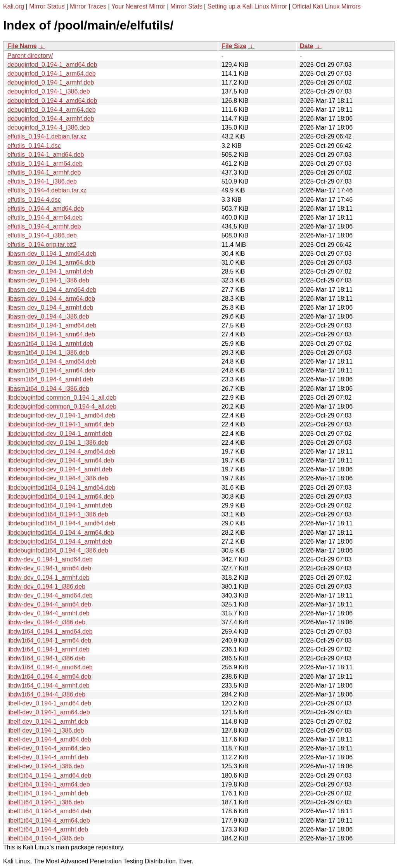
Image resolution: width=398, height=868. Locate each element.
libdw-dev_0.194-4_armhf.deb (48, 613)
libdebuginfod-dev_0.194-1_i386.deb (58, 443)
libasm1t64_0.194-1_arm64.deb (51, 334)
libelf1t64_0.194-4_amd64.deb (49, 811)
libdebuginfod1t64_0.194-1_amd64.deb (61, 488)
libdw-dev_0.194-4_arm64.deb (49, 604)
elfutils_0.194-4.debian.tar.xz (47, 190)
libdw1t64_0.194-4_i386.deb (46, 694)
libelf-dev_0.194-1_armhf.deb (48, 722)
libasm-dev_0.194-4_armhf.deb (50, 308)
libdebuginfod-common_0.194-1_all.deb (62, 398)
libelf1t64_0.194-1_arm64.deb (49, 784)
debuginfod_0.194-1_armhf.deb (51, 82)
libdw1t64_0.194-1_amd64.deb (50, 632)
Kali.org (14, 6)
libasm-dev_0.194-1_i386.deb (48, 280)
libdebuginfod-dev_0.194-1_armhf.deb (60, 434)
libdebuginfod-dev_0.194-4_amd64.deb (61, 451)
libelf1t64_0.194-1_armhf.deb (48, 793)
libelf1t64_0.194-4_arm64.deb (49, 820)
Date (307, 46)
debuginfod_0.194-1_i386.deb (49, 91)
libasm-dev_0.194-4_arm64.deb (51, 299)
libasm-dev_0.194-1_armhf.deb (50, 271)
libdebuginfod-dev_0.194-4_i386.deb (58, 478)
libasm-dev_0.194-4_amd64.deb (52, 290)
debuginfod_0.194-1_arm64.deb (52, 74)
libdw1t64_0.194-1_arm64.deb (49, 640)
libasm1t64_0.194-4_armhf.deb (50, 379)
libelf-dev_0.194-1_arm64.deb (49, 712)
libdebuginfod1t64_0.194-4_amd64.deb (61, 523)
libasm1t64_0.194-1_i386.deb (48, 353)
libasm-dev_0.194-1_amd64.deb (52, 254)
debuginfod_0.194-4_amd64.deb (52, 101)
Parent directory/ (30, 56)
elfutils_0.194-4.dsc (34, 200)
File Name (22, 46)
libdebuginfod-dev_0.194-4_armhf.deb (60, 469)
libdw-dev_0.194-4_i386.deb (46, 622)
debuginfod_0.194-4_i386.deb (49, 127)
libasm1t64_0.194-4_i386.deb (48, 389)
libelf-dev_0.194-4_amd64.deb (49, 739)
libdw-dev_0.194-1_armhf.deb (48, 578)
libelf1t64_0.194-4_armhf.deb (48, 829)
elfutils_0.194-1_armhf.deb (44, 172)
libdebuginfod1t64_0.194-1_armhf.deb (60, 505)
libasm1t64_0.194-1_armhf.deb (50, 344)
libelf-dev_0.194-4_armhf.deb (48, 757)
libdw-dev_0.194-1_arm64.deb (49, 568)
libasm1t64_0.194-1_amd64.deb (52, 325)
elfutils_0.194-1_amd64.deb (46, 155)
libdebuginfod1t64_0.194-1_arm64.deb (61, 496)
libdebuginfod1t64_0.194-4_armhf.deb (60, 541)
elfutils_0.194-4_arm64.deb (45, 217)
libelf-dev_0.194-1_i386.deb (46, 730)
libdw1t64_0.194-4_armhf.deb (48, 685)
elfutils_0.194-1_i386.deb (42, 181)
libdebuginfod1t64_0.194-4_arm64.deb (61, 533)
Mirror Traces (88, 6)
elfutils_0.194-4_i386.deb (42, 235)
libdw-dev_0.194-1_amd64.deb (50, 559)
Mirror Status (47, 6)
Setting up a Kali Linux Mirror (247, 6)
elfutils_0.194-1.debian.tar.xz (47, 136)
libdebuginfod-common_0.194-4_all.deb (62, 406)
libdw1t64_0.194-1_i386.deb (46, 658)
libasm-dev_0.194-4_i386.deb (48, 316)
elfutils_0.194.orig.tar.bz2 (42, 245)
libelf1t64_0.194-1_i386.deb (46, 802)
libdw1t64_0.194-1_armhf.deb (48, 649)
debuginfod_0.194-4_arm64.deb (52, 110)
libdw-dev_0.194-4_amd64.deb (50, 595)
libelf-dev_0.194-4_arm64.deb (49, 748)
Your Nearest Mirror (138, 6)
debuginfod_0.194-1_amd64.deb (52, 65)
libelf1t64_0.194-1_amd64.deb (49, 775)
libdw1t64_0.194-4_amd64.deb (50, 667)
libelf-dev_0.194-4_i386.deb (46, 766)
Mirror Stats (186, 6)
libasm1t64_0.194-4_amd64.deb (52, 361)
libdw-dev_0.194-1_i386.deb (46, 586)
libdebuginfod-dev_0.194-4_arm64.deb (61, 460)
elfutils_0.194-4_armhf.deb (44, 226)
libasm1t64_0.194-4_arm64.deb (51, 370)
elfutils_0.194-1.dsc (34, 146)
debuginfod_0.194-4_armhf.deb (51, 119)
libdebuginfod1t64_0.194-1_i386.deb (58, 514)
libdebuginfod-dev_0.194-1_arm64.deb (61, 424)
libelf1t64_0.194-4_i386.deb (46, 838)
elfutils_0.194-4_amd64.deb (46, 209)
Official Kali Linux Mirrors (326, 6)
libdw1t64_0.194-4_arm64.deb (49, 677)
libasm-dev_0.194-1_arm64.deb (51, 262)
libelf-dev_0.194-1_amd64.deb (49, 703)
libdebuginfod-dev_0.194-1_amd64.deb (61, 415)
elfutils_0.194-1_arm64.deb (45, 164)
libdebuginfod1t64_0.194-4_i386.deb (58, 550)
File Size (234, 46)
